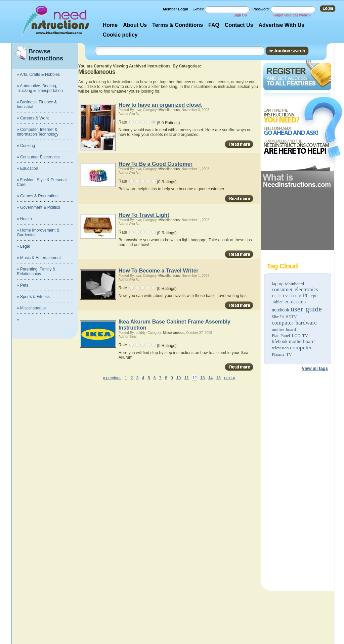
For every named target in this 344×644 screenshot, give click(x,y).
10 (179, 378)
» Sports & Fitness (33, 297)
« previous (112, 378)
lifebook (280, 341)
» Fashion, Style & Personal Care (42, 182)
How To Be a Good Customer (156, 164)
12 (194, 378)
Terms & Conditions (178, 25)
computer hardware (294, 323)
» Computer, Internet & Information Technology (38, 132)
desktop (298, 302)
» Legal (23, 246)
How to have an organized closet (160, 105)
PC (306, 295)
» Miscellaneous (31, 308)
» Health (24, 219)
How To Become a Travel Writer (159, 271)
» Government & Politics (38, 207)
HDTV (295, 296)
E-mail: (199, 9)
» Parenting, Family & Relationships (36, 271)
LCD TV (280, 296)
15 (218, 378)
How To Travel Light (144, 215)
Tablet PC (281, 302)
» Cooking (26, 146)
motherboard (302, 341)
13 (202, 378)
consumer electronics (295, 289)
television (280, 348)
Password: (262, 9)
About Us (135, 25)
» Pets (23, 285)
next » (230, 378)
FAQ (214, 25)
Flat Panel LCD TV (290, 335)
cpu (314, 296)
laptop (278, 284)
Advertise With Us (281, 25)
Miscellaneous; (170, 110)
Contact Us (239, 25)
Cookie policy (120, 35)
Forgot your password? (292, 15)
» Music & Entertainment (39, 258)
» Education (27, 168)
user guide (306, 309)
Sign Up (240, 15)
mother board (284, 329)
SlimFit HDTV (284, 317)
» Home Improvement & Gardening (38, 233)
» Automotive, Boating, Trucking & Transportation (40, 88)
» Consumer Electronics (38, 157)
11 (187, 378)
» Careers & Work (33, 118)
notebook (281, 310)
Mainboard (294, 284)
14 (210, 378)
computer (301, 348)
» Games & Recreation (37, 196)
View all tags (315, 368)
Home (110, 25)
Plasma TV (282, 354)
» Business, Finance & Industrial (37, 104)
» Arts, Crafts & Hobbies (38, 75)
